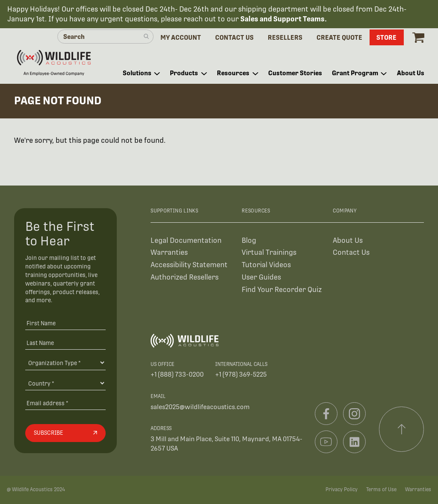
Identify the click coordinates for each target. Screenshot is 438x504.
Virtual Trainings (269, 252)
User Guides (261, 277)
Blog (249, 240)
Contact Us (351, 252)
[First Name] (65, 323)
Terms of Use (381, 489)
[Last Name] (65, 343)
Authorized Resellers (185, 277)
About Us (348, 240)
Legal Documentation (186, 240)
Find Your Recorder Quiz (282, 290)
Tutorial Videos (266, 265)
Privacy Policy (342, 489)
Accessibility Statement (189, 265)
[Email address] (65, 403)
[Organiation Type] (65, 363)
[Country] (65, 383)
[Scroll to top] (402, 429)
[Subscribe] (65, 433)
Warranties (169, 252)
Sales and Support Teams (283, 19)
